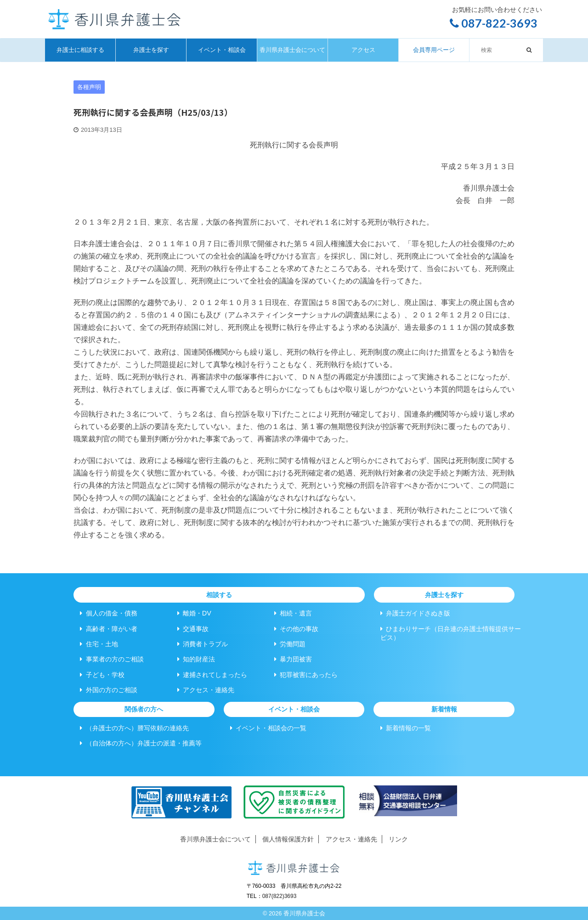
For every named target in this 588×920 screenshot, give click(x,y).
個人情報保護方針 (288, 839)
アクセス (363, 50)
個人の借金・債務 (108, 613)
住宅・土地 (99, 644)
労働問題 (290, 644)
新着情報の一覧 (406, 728)
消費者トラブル (203, 644)
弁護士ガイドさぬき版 (415, 613)
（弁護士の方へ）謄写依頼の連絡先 (134, 728)
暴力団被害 (293, 659)
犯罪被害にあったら (306, 675)
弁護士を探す (151, 50)
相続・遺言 (293, 613)
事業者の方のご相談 (112, 659)
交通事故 (193, 629)
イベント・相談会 (222, 50)
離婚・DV (194, 613)
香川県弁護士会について (292, 50)
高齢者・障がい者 (108, 629)
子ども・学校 (102, 675)
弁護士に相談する (80, 50)
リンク (398, 839)
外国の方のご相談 (108, 690)
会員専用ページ (434, 50)
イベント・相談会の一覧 (268, 728)
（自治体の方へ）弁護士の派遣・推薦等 (141, 743)
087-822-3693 (494, 23)
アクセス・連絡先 (206, 690)
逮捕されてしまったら (212, 675)
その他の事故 (296, 629)
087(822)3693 (280, 896)
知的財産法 (196, 659)
